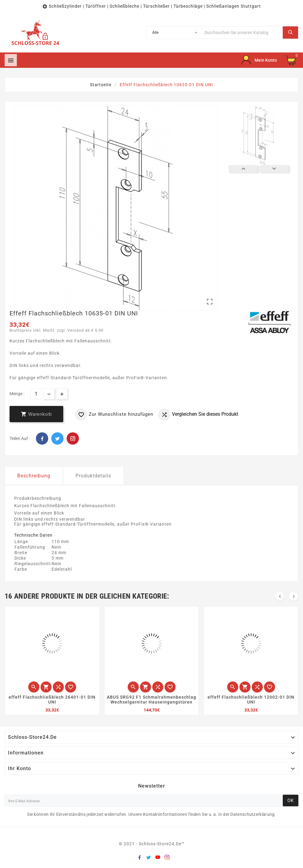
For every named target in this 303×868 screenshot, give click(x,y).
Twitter (57, 438)
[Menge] (36, 394)
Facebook (42, 438)
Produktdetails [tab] (93, 476)
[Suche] (242, 33)
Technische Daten (33, 535)
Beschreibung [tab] (34, 476)
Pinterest (73, 438)
